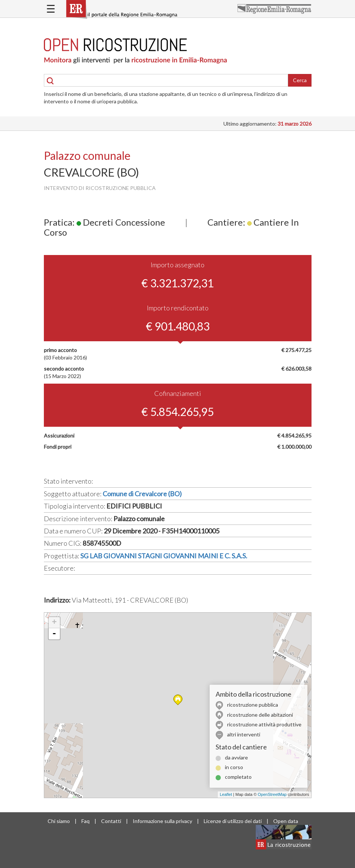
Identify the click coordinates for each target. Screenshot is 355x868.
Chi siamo (59, 821)
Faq (85, 821)
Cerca (300, 80)
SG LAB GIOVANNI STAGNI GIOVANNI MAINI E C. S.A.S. (164, 556)
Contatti (111, 821)
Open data (286, 821)
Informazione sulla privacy (162, 821)
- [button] (54, 634)
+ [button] (54, 623)
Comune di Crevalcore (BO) (142, 494)
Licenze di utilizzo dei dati (233, 821)
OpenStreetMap (272, 794)
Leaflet (226, 794)
